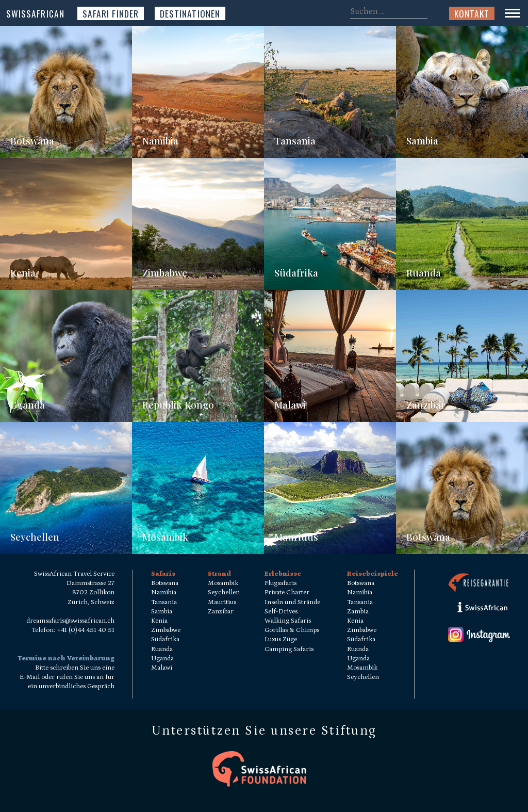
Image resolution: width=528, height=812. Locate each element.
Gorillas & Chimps (292, 630)
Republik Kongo (178, 405)
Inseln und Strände (292, 602)
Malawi (290, 405)
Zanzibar (426, 405)
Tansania (295, 141)
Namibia (160, 141)
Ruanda (424, 273)
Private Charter (287, 592)
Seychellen (35, 537)
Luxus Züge (281, 639)
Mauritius (296, 537)
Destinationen (190, 13)
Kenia (23, 273)
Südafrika (296, 273)
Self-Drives (281, 612)
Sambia (422, 141)
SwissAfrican (35, 13)
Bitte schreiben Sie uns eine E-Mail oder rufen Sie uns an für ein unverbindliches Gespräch (67, 677)
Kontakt (472, 13)
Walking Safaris (288, 621)
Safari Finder (111, 13)
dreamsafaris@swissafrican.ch (70, 621)
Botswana (32, 141)
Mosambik (165, 537)
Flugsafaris (280, 583)
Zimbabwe (165, 273)
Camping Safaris (289, 649)
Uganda (28, 405)
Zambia (358, 612)
